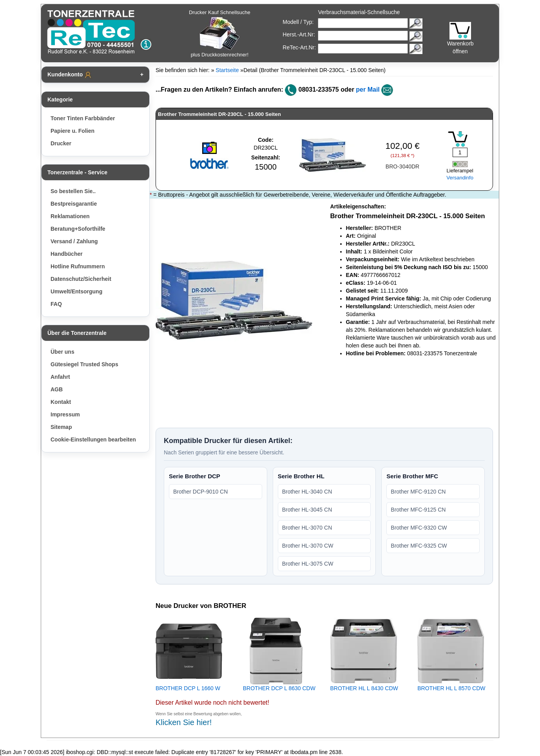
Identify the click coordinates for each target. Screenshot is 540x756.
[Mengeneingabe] (460, 152)
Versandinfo (460, 178)
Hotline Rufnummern (78, 266)
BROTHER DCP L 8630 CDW (279, 688)
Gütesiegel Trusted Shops (84, 364)
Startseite (227, 70)
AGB (57, 389)
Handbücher (67, 254)
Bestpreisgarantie (74, 204)
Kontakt (61, 402)
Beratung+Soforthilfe (78, 229)
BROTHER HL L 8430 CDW (364, 688)
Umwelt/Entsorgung (76, 291)
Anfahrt (60, 377)
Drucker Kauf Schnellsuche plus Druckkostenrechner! (220, 33)
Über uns (63, 352)
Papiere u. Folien (72, 131)
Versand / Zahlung (74, 241)
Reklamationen (70, 216)
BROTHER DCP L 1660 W (188, 688)
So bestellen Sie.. (73, 191)
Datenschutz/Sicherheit (81, 279)
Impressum (65, 414)
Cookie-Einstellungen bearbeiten (93, 439)
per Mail (368, 90)
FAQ (56, 304)
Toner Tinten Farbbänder (83, 118)
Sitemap (61, 427)
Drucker (61, 143)
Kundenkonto (70, 75)
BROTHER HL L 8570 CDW (451, 688)
